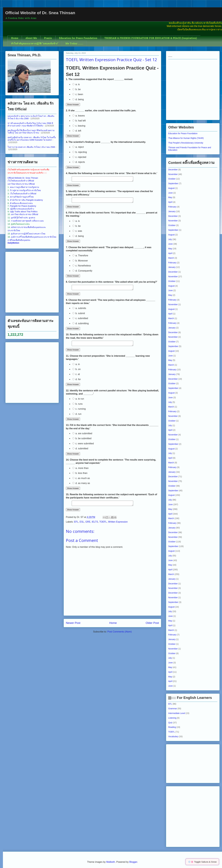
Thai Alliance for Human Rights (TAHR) (186, 138)
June (170, 193)
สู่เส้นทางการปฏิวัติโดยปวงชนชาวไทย (28, 234)
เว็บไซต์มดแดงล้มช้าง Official (21, 181)
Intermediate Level (177, 713)
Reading (172, 727)
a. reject (78, 147)
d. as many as (81, 487)
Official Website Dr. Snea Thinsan (23, 178)
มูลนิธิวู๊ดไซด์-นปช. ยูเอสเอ (23, 218)
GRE (88, 526)
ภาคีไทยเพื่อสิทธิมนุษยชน (19, 240)
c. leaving (79, 126)
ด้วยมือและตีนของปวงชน (21, 203)
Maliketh (111, 862)
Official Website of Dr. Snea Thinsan (40, 13)
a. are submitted (82, 437)
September (173, 183)
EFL (76, 526)
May (170, 197)
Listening (172, 718)
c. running (79, 412)
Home (15, 38)
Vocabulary (173, 736)
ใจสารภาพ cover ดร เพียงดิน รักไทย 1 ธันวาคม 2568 (31, 147)
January (172, 211)
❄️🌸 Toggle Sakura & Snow (202, 862)
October (172, 179)
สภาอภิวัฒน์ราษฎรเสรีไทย (22, 197)
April (170, 202)
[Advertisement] (29, 282)
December (173, 170)
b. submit (79, 316)
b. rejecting (80, 152)
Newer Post (73, 627)
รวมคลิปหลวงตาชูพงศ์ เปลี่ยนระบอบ (27, 221)
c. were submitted (83, 447)
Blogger (133, 862)
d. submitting (81, 326)
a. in (76, 368)
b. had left (79, 121)
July (170, 239)
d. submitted (80, 452)
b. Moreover (80, 262)
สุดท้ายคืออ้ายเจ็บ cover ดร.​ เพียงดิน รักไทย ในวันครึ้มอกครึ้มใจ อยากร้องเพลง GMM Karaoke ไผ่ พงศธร (32, 139)
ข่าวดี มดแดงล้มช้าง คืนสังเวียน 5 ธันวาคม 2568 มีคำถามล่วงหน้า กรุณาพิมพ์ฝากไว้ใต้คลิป (30, 124)
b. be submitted (82, 442)
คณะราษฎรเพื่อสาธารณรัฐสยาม (24, 187)
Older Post (152, 627)
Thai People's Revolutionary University (186, 143)
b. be (77, 89)
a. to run (78, 402)
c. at (76, 378)
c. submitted (80, 321)
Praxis (48, 38)
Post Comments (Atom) (119, 636)
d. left (77, 131)
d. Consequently (82, 272)
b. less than (80, 477)
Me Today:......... (74, 44)
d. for (77, 383)
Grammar (173, 709)
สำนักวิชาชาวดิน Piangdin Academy (26, 200)
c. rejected (79, 157)
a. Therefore (80, 257)
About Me (31, 38)
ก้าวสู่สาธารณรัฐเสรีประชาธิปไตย (25, 190)
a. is (76, 84)
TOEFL (103, 526)
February (172, 207)
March (171, 258)
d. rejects (79, 162)
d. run (77, 417)
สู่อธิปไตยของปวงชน (20, 224)
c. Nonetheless (82, 267)
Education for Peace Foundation (78, 38)
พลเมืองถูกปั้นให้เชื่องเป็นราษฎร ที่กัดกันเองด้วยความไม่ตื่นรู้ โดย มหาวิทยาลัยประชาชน (31, 132)
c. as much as (81, 482)
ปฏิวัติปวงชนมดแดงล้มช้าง (22, 209)
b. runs (77, 407)
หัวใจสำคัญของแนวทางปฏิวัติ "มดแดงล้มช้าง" (35, 44)
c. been (78, 94)
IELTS (95, 526)
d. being (78, 99)
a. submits (79, 311)
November (173, 174)
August (171, 188)
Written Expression (118, 526)
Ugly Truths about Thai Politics (24, 212)
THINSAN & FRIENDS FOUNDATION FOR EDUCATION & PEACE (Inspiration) (151, 38)
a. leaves (79, 116)
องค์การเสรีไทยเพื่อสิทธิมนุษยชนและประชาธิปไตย (34, 237)
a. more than (80, 472)
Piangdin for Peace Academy (23, 206)
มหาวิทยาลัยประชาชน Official (21, 184)
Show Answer (73, 105)
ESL (82, 526)
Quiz (170, 723)
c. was (77, 233)
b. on (77, 373)
